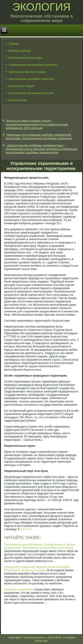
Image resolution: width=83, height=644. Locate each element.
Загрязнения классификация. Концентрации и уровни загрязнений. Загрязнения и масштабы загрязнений (40, 546)
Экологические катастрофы (25, 58)
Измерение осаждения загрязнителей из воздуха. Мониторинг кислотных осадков (37, 569)
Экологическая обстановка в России (31, 93)
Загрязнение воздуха (21, 86)
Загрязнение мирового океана (27, 72)
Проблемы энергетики (19, 589)
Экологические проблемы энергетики (31, 79)
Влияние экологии (20, 51)
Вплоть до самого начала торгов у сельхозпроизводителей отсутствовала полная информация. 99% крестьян (37, 124)
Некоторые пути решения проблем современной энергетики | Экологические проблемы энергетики (39, 137)
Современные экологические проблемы (33, 65)
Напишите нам (17, 100)
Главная (14, 44)
